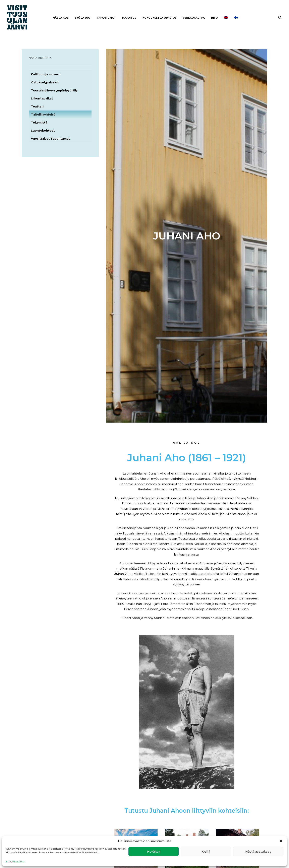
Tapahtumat (106, 18)
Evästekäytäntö (15, 861)
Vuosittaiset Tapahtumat (50, 139)
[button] (281, 841)
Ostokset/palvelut (45, 82)
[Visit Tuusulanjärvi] (17, 17)
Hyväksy (154, 851)
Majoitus (129, 18)
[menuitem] (61, 18)
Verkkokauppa (194, 18)
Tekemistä (39, 123)
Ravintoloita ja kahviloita (225, 714)
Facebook (99, 808)
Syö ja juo (83, 18)
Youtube (98, 818)
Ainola (187, 570)
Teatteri (37, 106)
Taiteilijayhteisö (43, 115)
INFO (214, 18)
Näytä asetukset (258, 851)
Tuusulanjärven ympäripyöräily (54, 90)
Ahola (136, 570)
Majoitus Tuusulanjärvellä (149, 714)
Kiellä (206, 851)
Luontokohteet (43, 131)
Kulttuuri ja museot (46, 74)
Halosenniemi (237, 570)
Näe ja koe (192, 808)
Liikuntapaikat (42, 98)
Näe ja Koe (61, 18)
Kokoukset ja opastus (159, 18)
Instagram (99, 813)
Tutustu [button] (136, 608)
